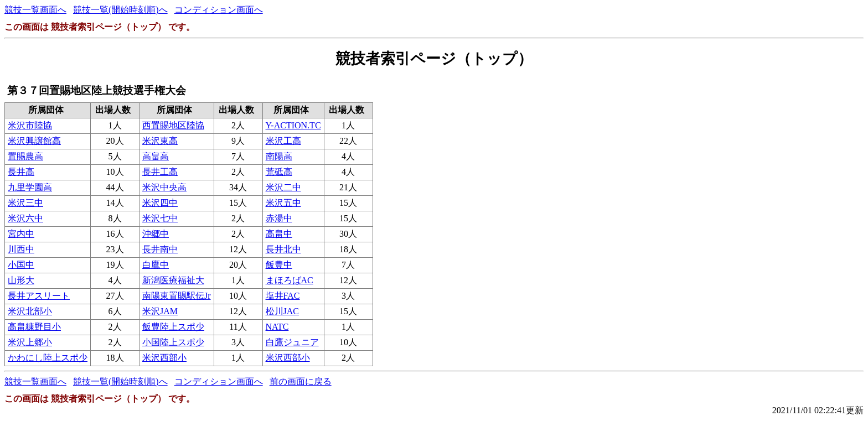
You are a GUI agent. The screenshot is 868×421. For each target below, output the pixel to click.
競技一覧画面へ (35, 10)
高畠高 (156, 156)
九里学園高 (30, 187)
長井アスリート (39, 296)
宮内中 (21, 234)
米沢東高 (160, 141)
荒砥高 (279, 172)
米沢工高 (283, 141)
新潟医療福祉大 (173, 280)
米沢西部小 (164, 358)
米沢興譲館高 (34, 141)
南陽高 (279, 156)
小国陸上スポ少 (173, 342)
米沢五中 (283, 203)
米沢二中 (283, 187)
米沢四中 (160, 203)
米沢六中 (25, 218)
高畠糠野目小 (34, 327)
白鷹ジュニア (292, 342)
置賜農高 (25, 156)
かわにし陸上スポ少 (48, 358)
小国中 (21, 265)
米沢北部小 (30, 311)
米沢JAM (160, 311)
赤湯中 (279, 218)
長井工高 (160, 172)
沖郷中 (156, 234)
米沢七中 (160, 218)
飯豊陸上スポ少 (173, 327)
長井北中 (283, 249)
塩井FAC (283, 296)
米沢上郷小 (30, 342)
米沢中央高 (164, 187)
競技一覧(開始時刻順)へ (120, 10)
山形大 (21, 280)
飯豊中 (279, 265)
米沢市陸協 (30, 125)
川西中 (21, 249)
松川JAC (282, 311)
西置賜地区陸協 (173, 125)
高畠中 (279, 234)
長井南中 (160, 249)
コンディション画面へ (219, 10)
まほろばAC (290, 280)
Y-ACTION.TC (293, 125)
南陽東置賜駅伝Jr (177, 296)
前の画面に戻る (301, 381)
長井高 (21, 172)
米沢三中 (25, 203)
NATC (277, 327)
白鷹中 (156, 265)
